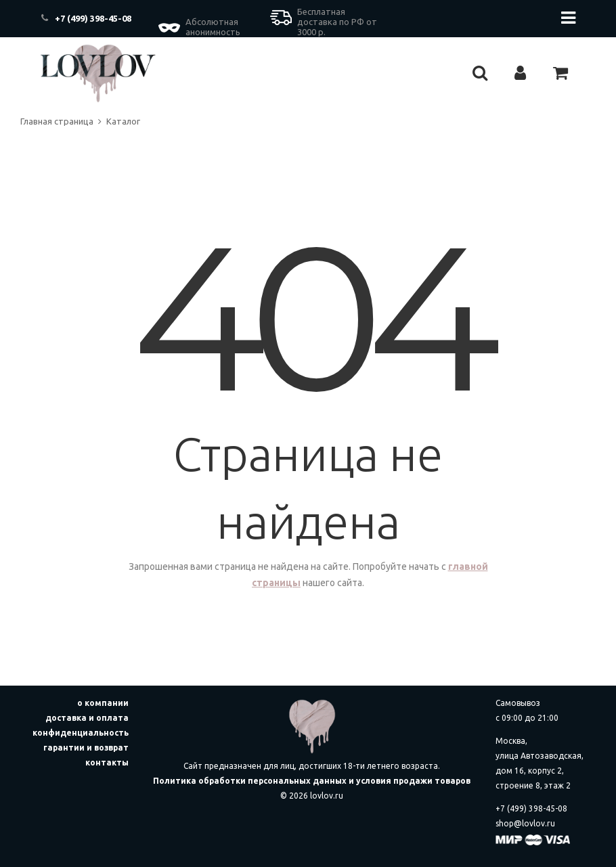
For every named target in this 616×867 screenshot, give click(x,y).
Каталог (123, 121)
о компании (103, 703)
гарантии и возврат (86, 748)
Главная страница (57, 121)
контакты (107, 762)
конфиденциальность (81, 733)
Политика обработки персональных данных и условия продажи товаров (312, 781)
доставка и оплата (87, 718)
